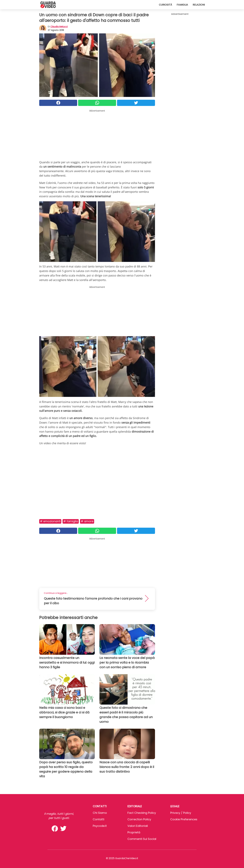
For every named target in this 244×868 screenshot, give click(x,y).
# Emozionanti (50, 521)
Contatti (99, 819)
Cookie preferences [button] (184, 819)
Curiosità (165, 5)
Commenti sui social (142, 839)
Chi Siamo (100, 813)
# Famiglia (71, 521)
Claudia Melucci (59, 27)
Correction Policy (139, 819)
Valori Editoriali (138, 826)
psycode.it (100, 826)
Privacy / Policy (181, 813)
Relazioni (199, 5)
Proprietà (134, 832)
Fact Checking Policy (142, 813)
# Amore (87, 521)
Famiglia (182, 5)
